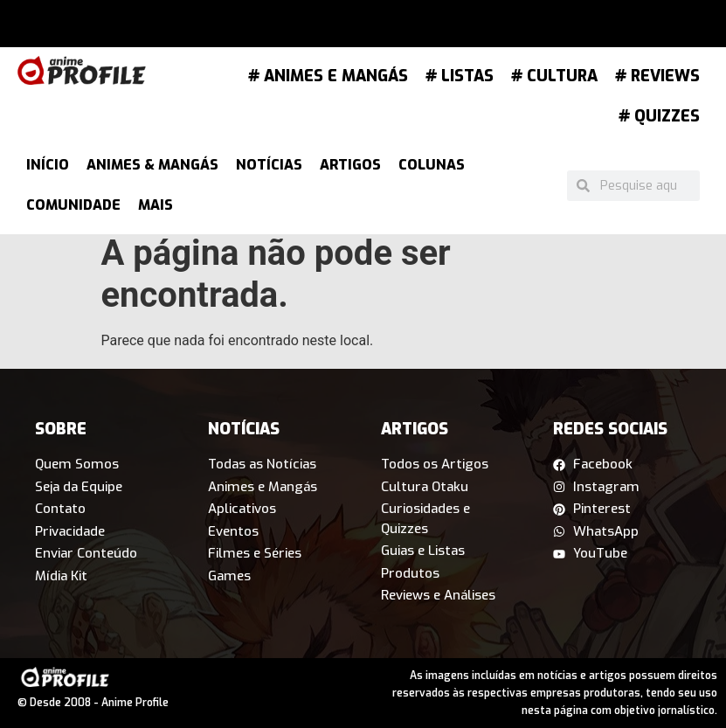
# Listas (460, 76)
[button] (190, 28)
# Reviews (657, 76)
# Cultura (554, 76)
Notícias (269, 165)
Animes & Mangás (152, 165)
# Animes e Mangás (328, 76)
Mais (156, 205)
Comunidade (73, 205)
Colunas (432, 165)
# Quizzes (659, 116)
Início (48, 165)
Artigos (350, 165)
